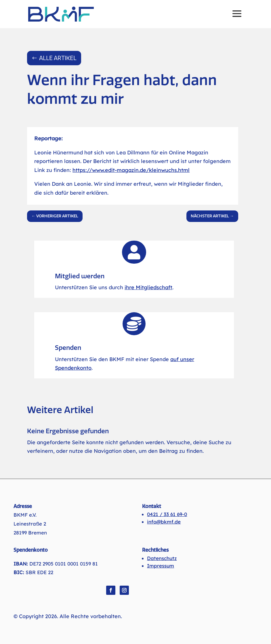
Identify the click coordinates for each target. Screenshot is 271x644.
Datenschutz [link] (162, 558)
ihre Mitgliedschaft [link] (148, 287)
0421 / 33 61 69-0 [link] (167, 514)
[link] (61, 14)
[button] (237, 18)
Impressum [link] (161, 566)
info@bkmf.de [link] (164, 522)
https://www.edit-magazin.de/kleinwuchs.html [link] (131, 170)
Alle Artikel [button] (58, 58)
